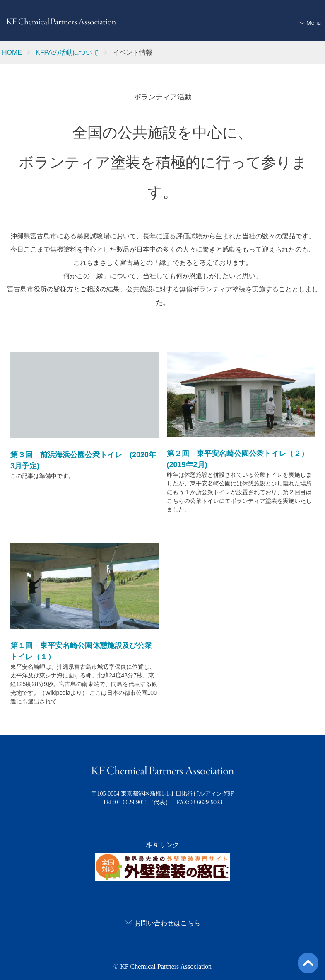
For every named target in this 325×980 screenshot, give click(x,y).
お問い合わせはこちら (163, 921)
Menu (314, 23)
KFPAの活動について (67, 52)
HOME (12, 52)
